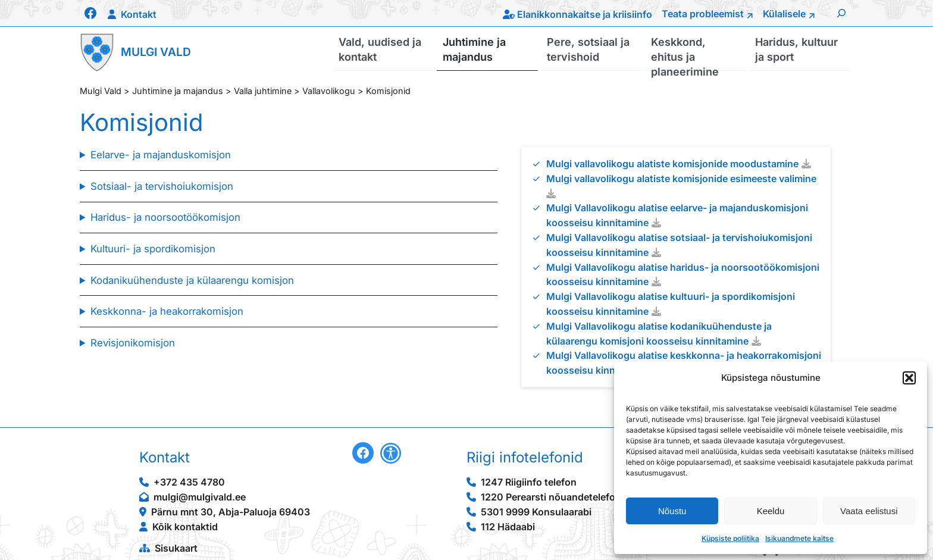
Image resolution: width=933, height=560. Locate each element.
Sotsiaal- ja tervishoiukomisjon (162, 186)
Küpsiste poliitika (730, 538)
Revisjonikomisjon (133, 343)
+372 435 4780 (189, 482)
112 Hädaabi (508, 527)
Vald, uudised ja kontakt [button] (380, 49)
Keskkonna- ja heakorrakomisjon (167, 311)
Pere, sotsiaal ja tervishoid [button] (588, 49)
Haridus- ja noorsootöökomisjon (165, 217)
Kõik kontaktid (185, 527)
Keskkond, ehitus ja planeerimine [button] (685, 53)
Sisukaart (176, 548)
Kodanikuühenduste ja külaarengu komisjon (192, 280)
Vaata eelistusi (869, 511)
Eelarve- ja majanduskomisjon (161, 155)
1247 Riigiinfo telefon (529, 482)
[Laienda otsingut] (841, 13)
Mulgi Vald (156, 52)
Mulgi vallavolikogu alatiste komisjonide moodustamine (672, 164)
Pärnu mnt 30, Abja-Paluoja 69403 (231, 512)
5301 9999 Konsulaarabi (536, 512)
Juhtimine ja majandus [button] (474, 49)
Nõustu (672, 511)
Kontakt (139, 14)
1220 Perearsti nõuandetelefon (551, 497)
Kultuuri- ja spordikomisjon (153, 249)
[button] (909, 378)
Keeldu (771, 511)
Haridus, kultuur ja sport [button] (796, 49)
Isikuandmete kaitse (799, 538)
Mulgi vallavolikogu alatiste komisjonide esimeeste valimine (681, 179)
